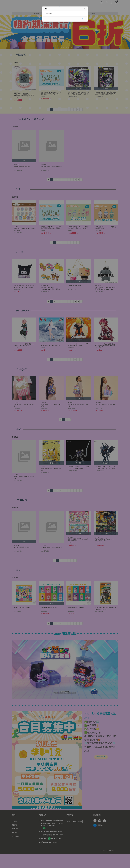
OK (83, 19)
